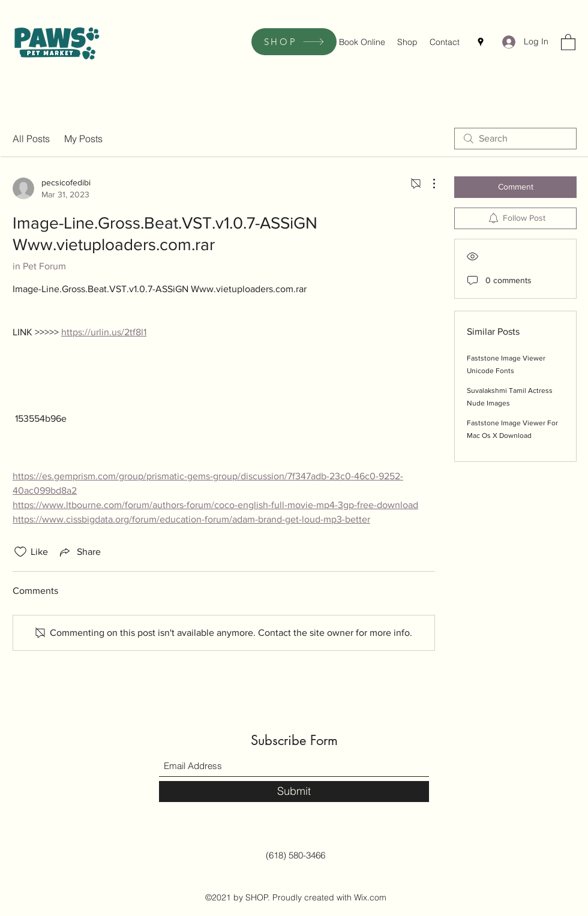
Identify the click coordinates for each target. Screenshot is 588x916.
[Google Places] (481, 42)
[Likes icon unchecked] (20, 552)
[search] (515, 139)
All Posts (31, 139)
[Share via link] (79, 552)
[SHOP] (294, 42)
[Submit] (294, 792)
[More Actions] (428, 184)
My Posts (83, 139)
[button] (568, 42)
